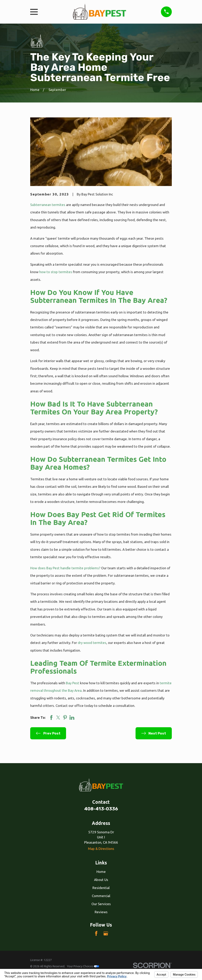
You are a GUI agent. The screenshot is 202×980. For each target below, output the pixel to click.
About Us (101, 880)
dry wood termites (92, 643)
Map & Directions (101, 849)
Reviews (101, 912)
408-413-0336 (101, 809)
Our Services (101, 904)
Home (101, 872)
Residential (101, 888)
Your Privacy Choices (83, 966)
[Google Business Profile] (106, 933)
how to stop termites (56, 272)
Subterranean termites (48, 205)
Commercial (101, 896)
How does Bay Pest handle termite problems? (65, 568)
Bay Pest (73, 683)
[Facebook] (96, 933)
